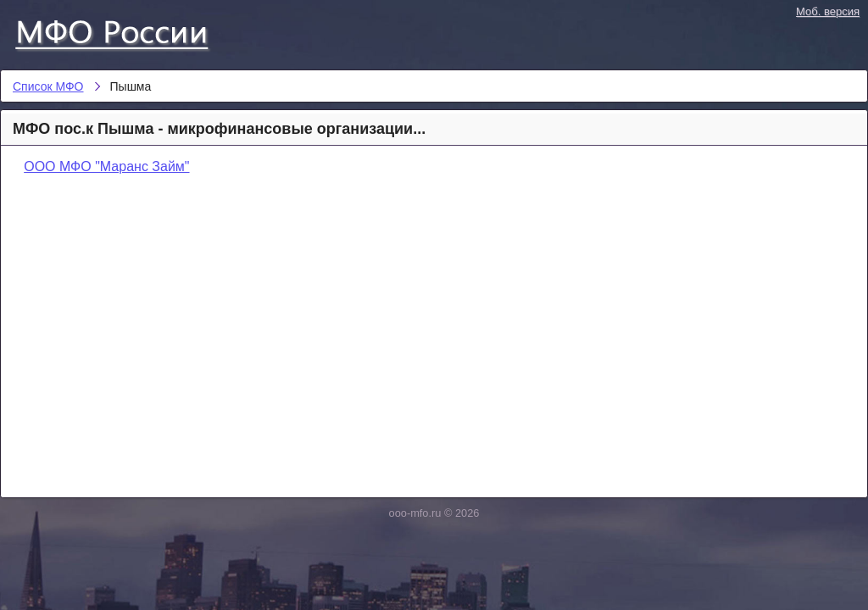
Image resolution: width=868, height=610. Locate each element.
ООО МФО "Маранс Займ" (106, 166)
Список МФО (127, 31)
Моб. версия (828, 11)
